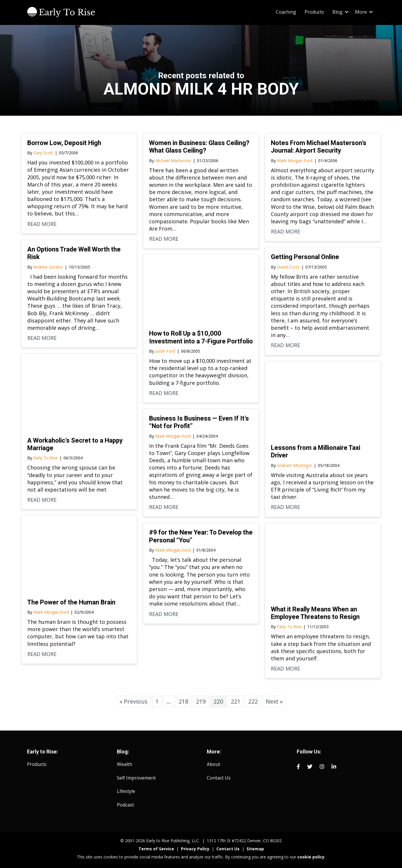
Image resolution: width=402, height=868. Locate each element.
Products (314, 12)
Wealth (125, 764)
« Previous (134, 701)
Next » (274, 701)
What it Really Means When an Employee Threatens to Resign (315, 613)
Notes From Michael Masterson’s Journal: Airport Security (319, 147)
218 (183, 701)
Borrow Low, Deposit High (64, 143)
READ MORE (42, 224)
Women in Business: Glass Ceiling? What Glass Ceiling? (199, 147)
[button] (347, 12)
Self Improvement (136, 778)
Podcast (125, 805)
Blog (337, 12)
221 (236, 701)
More (361, 12)
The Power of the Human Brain (71, 602)
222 (253, 701)
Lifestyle (126, 791)
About (213, 764)
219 (201, 701)
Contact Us (219, 778)
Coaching (286, 12)
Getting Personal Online (305, 257)
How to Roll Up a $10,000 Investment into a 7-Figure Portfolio (201, 337)
